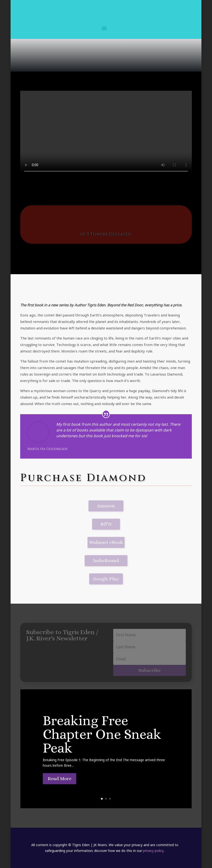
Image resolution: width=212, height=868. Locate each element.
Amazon (106, 506)
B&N (106, 524)
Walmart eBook (106, 542)
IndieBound (106, 561)
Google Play (106, 579)
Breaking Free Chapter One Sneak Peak (102, 734)
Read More (59, 779)
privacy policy (153, 851)
